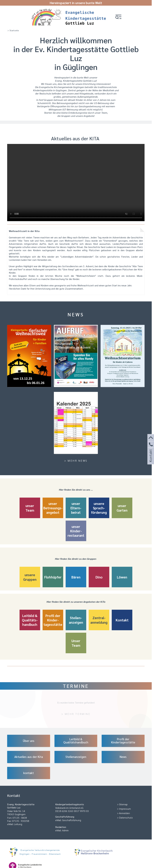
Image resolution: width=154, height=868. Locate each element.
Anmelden (124, 813)
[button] (118, 17)
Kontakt (150, 460)
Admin (65, 830)
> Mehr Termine (76, 714)
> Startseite (13, 30)
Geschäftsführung (72, 820)
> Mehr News (76, 461)
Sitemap (123, 804)
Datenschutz (126, 818)
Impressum (125, 809)
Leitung (18, 824)
